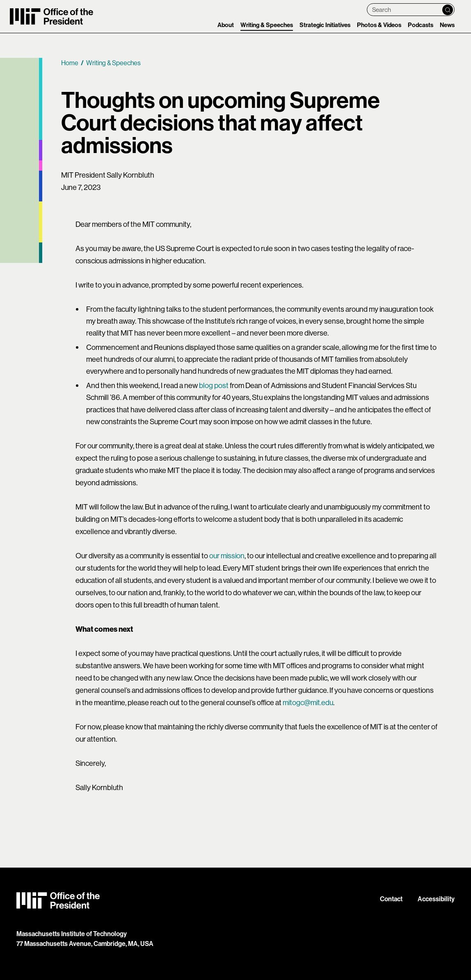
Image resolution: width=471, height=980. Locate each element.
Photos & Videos (379, 25)
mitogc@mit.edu (308, 702)
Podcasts (421, 25)
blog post (214, 385)
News (447, 25)
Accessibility (436, 899)
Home (70, 63)
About (226, 25)
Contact (391, 899)
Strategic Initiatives (325, 25)
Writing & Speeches (267, 25)
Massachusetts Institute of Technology (72, 934)
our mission (227, 556)
